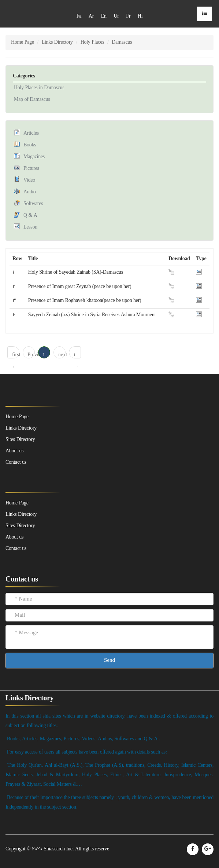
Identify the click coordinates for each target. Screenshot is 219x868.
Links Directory (57, 42)
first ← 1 (16, 355)
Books (30, 145)
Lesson (30, 227)
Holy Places (92, 42)
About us (14, 537)
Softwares (33, 204)
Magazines (34, 157)
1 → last (77, 355)
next (62, 355)
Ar (91, 16)
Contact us (16, 549)
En (104, 16)
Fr (128, 16)
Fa (79, 16)
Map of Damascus (32, 100)
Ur (116, 16)
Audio (30, 192)
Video (29, 180)
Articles (31, 133)
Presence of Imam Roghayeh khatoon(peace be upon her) (85, 301)
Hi (140, 16)
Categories (24, 76)
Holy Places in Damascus (39, 88)
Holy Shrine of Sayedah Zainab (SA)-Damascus (76, 272)
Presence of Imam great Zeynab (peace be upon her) (80, 287)
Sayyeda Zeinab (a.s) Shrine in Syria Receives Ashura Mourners (92, 315)
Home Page (23, 42)
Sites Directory (20, 526)
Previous (31, 355)
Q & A (30, 216)
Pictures (31, 169)
